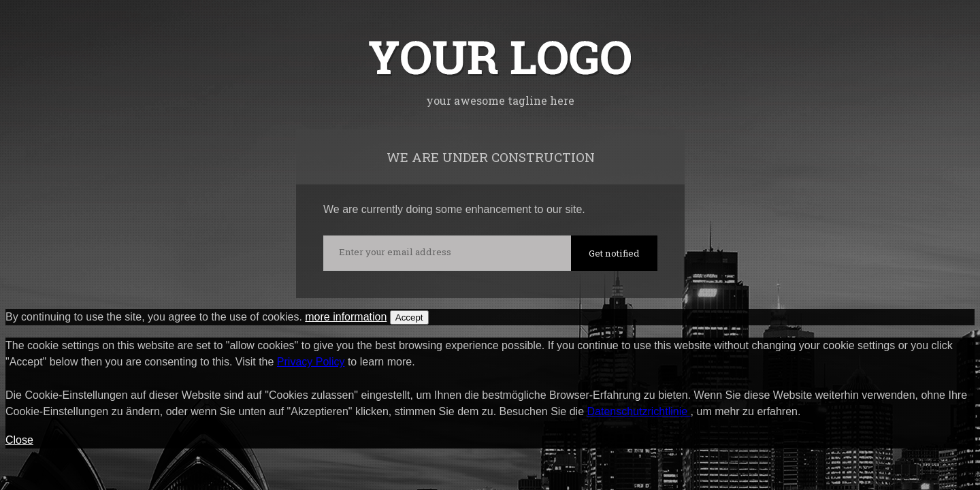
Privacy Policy (311, 362)
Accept (409, 317)
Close (19, 440)
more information (346, 317)
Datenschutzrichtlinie (639, 411)
